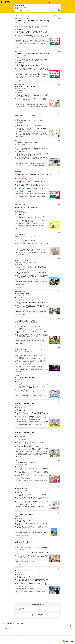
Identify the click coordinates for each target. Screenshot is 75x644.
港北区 (19, 634)
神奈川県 (10, 634)
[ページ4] (40, 598)
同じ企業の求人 (18, 48)
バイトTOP (5, 634)
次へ (47, 598)
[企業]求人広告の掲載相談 (35, 638)
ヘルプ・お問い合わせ (7, 638)
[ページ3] (37, 598)
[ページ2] (35, 598)
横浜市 (15, 634)
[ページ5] (43, 598)
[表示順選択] (57, 15)
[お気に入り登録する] (59, 19)
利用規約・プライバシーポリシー (23, 638)
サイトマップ (14, 638)
